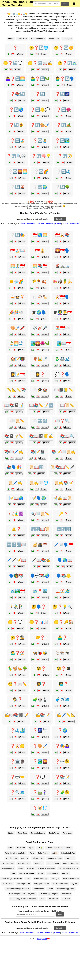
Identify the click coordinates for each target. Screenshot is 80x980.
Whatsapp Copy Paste (65, 889)
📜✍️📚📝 (64, 483)
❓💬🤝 (18, 777)
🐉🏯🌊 (62, 359)
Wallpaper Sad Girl (41, 884)
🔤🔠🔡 (64, 529)
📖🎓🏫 (40, 390)
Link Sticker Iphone (27, 873)
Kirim (60, 914)
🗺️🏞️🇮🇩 (18, 591)
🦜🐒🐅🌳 (18, 669)
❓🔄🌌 (62, 94)
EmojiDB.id (42, 939)
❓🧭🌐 (40, 808)
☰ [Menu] (74, 4)
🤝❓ (40, 638)
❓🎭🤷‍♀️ (62, 746)
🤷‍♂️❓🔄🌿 (40, 79)
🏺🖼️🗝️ (40, 359)
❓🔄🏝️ (40, 141)
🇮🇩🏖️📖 (18, 251)
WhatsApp (74, 223)
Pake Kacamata (8, 863)
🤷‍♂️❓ (62, 638)
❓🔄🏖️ (18, 141)
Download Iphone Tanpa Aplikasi (59, 848)
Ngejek (74, 884)
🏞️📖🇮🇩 (64, 343)
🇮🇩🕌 (40, 251)
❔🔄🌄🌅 (18, 172)
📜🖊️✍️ (15, 483)
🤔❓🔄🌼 (64, 48)
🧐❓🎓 (64, 669)
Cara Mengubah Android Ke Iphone (41, 868)
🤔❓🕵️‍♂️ (18, 638)
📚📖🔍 (67, 436)
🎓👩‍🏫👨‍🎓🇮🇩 (62, 312)
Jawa (42, 899)
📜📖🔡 (36, 467)
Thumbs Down (12, 858)
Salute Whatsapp (41, 879)
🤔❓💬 (15, 622)
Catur (10, 848)
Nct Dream (21, 848)
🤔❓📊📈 (39, 622)
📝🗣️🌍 (39, 498)
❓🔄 (40, 94)
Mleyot (21, 868)
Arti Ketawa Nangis (60, 884)
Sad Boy (25, 858)
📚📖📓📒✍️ (41, 436)
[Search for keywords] (46, 4)
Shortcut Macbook (55, 858)
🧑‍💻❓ (64, 684)
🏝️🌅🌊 (16, 343)
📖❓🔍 (62, 421)
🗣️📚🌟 (64, 576)
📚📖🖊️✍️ (14, 452)
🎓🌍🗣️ (39, 312)
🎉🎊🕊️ (16, 312)
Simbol (11, 39)
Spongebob (39, 863)
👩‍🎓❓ (40, 374)
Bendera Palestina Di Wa (69, 868)
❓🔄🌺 (64, 110)
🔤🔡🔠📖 (16, 545)
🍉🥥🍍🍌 (62, 281)
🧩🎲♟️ (40, 699)
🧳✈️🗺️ (62, 699)
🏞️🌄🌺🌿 (40, 343)
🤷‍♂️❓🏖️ (18, 653)
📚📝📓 (38, 452)
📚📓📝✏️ (14, 436)
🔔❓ (16, 529)
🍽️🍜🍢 (40, 297)
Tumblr (65, 223)
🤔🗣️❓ (39, 607)
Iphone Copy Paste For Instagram (23, 899)
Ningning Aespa (8, 868)
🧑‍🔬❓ (18, 699)
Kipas (31, 848)
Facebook (31, 223)
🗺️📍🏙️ (40, 591)
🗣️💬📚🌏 (40, 576)
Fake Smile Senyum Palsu (15, 853)
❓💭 (40, 777)
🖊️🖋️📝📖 (16, 560)
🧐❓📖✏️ (18, 684)
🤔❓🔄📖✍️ (40, 63)
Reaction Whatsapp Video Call (18, 889)
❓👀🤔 (62, 761)
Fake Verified (43, 853)
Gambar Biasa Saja (71, 863)
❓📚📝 (62, 777)
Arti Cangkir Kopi (23, 884)
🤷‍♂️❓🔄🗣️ (65, 79)
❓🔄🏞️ (62, 141)
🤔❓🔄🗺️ (67, 63)
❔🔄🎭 (18, 235)
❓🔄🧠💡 (41, 156)
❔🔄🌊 (64, 172)
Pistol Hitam (53, 899)
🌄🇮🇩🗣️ (62, 251)
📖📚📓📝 (14, 405)
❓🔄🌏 (16, 110)
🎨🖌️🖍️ (18, 328)
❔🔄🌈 (41, 172)
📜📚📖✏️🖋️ (62, 467)
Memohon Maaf (53, 863)
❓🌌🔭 (40, 730)
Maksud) (66, 873)
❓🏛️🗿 (18, 761)
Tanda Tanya (54, 39)
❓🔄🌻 (16, 125)
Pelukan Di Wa (38, 858)
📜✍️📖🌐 (39, 483)
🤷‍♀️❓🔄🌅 (15, 79)
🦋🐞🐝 (40, 653)
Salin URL (60, 219)
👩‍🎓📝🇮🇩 (18, 374)
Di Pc (28, 879)
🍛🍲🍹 (18, 297)
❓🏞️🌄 (40, 761)
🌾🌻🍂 (39, 281)
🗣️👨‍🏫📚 (16, 576)
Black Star (66, 899)
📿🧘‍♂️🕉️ (16, 514)
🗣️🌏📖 (65, 560)
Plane (32, 853)
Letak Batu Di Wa (68, 853)
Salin (20, 54)
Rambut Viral (39, 889)
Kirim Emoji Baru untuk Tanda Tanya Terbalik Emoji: (40, 911)
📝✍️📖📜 (62, 498)
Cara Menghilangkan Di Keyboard (22, 894)
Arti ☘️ (40, 848)
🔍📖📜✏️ (40, 514)
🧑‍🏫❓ (41, 684)
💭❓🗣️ (62, 374)
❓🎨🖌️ (40, 746)
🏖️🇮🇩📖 (62, 328)
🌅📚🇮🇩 (40, 266)
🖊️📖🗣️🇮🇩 (64, 545)
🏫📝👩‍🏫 (18, 359)
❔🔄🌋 (18, 187)
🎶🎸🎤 (40, 328)
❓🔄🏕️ (64, 125)
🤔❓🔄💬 (13, 63)
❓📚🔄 (18, 94)
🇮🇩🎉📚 (62, 235)
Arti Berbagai (8, 884)
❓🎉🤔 (18, 746)
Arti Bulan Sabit (24, 863)
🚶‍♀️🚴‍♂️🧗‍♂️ (16, 607)
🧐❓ (41, 669)
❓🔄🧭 (65, 156)
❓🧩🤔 (62, 792)
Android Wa (66, 894)
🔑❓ (64, 514)
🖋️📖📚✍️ (41, 560)
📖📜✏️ (18, 421)
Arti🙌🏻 (55, 853)
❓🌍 (62, 730)
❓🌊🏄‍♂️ (18, 730)
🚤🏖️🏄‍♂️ (62, 591)
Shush (50, 889)
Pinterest (50, 223)
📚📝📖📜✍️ (64, 452)
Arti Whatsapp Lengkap (49, 894)
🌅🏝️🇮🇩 (18, 266)
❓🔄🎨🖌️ (40, 125)
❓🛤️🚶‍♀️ (40, 792)
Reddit (58, 223)
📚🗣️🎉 (14, 467)
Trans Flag (70, 858)
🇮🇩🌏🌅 (40, 235)
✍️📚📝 (42, 715)
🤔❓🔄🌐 (39, 48)
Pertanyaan (67, 39)
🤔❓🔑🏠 (64, 622)
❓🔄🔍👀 (16, 156)
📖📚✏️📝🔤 (41, 405)
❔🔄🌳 (62, 187)
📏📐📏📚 (16, 390)
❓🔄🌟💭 (40, 110)
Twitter (23, 223)
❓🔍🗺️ (18, 792)
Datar (13, 873)
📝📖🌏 (16, 498)
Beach (41, 873)
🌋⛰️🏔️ (62, 266)
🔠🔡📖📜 (40, 529)
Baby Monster (53, 873)
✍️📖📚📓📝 (16, 715)
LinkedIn (41, 223)
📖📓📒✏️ (64, 390)
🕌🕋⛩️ (40, 545)
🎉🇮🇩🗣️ (62, 297)
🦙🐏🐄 (62, 653)
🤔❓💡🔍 (62, 607)
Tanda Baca (22, 39)
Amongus (55, 879)
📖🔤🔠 (40, 421)
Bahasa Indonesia (38, 39)
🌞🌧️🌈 (16, 281)
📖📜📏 (67, 405)
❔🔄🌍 (40, 187)
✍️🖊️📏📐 (66, 715)
